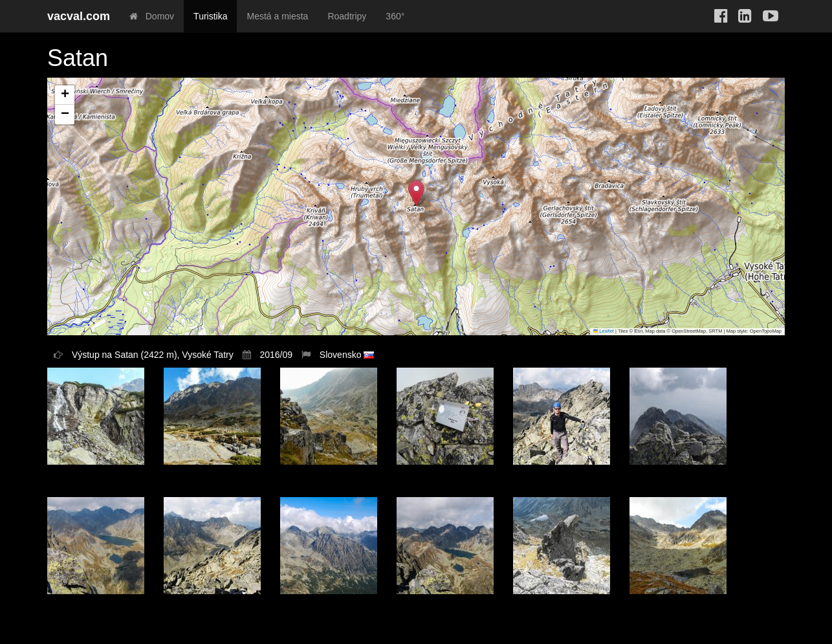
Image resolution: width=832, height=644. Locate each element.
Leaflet (604, 331)
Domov (152, 16)
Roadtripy (347, 16)
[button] (416, 193)
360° (395, 16)
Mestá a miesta (277, 16)
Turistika (210, 16)
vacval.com (79, 16)
